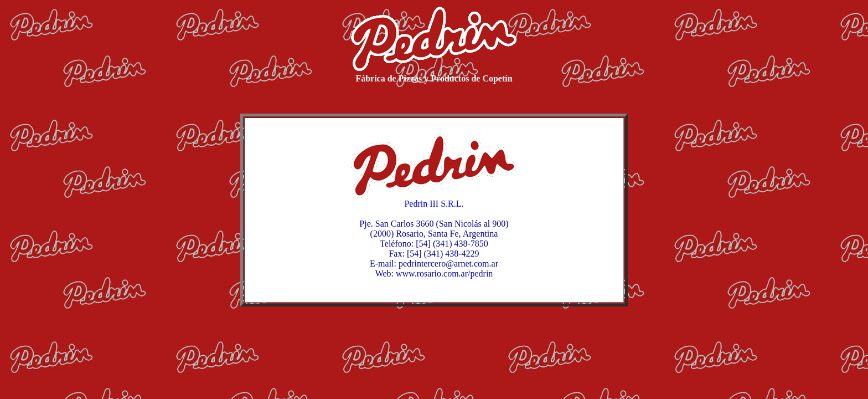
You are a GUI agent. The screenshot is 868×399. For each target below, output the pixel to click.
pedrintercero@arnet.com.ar (448, 264)
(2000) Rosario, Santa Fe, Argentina (434, 234)
